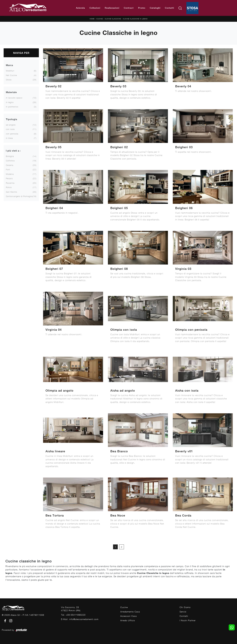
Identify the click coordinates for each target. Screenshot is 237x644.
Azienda (80, 8)
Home (92, 19)
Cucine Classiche (113, 19)
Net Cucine (11, 75)
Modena (10, 174)
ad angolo (11, 125)
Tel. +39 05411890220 (73, 615)
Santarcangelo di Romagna (19, 196)
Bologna (10, 156)
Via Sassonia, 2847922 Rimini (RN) (71, 609)
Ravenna (10, 183)
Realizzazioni (112, 8)
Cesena (10, 165)
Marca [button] (9, 65)
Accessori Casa (128, 616)
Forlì (8, 169)
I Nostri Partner (188, 620)
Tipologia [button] (11, 119)
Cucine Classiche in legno (135, 19)
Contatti (169, 8)
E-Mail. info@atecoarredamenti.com (80, 619)
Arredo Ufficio (128, 620)
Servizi (183, 612)
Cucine (100, 19)
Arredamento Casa (130, 612)
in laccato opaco (14, 98)
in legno (10, 102)
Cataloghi (155, 8)
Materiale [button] (11, 92)
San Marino (11, 192)
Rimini (9, 187)
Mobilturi (10, 71)
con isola (10, 129)
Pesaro (9, 178)
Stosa (9, 80)
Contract (129, 8)
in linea (9, 138)
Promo (142, 8)
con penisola (12, 134)
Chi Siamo (185, 607)
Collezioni (95, 8)
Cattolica (10, 161)
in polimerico (12, 107)
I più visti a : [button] (13, 151)
